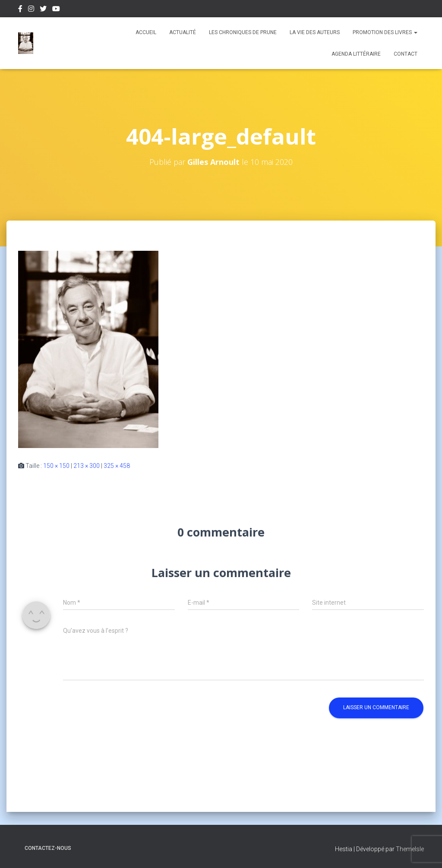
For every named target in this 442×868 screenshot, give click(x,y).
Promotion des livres (385, 32)
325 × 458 (117, 466)
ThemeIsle (410, 849)
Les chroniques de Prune (243, 32)
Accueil (146, 32)
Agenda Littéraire (356, 54)
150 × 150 (56, 466)
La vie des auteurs (315, 32)
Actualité (183, 32)
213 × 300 (87, 466)
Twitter (43, 10)
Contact (406, 54)
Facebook (20, 10)
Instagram (31, 10)
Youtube (56, 10)
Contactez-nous (48, 848)
